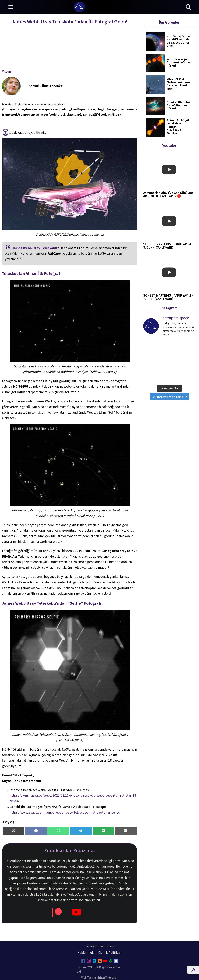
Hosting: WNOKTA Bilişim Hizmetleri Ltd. (98, 969)
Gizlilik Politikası (110, 953)
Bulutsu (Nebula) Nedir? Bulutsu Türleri (178, 105)
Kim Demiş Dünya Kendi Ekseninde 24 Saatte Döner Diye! (179, 41)
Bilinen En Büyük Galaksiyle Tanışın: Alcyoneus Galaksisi (178, 127)
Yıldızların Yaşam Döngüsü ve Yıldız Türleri (179, 62)
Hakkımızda (86, 953)
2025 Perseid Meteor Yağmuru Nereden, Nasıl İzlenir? (178, 84)
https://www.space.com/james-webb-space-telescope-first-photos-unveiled (65, 812)
